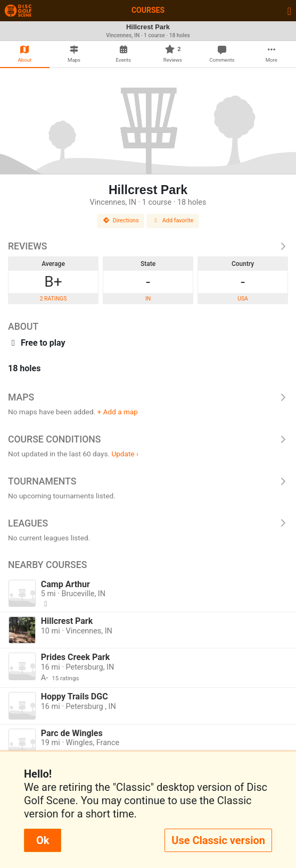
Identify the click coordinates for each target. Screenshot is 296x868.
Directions (121, 220)
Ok (43, 840)
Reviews (148, 246)
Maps (148, 397)
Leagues (148, 523)
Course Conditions (148, 439)
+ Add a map (118, 412)
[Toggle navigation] (289, 11)
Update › (125, 454)
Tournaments (148, 481)
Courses (148, 10)
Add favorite (173, 220)
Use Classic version (218, 840)
